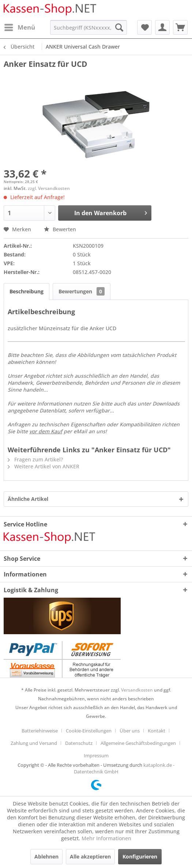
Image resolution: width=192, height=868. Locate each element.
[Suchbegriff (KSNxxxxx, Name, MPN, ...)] (89, 27)
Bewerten (60, 229)
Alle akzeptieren (90, 856)
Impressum (96, 755)
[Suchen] (119, 27)
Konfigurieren (140, 856)
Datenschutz (79, 743)
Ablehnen (46, 856)
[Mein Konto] (162, 27)
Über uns (130, 731)
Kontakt (157, 731)
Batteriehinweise (40, 731)
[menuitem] (19, 27)
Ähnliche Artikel (28, 499)
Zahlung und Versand (34, 743)
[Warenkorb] (180, 27)
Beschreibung (27, 291)
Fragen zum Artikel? (35, 459)
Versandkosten (137, 690)
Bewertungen (82, 291)
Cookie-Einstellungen (89, 731)
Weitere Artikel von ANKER (44, 466)
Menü (20, 26)
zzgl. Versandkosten (49, 188)
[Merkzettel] (144, 27)
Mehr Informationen (106, 838)
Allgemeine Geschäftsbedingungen (138, 743)
